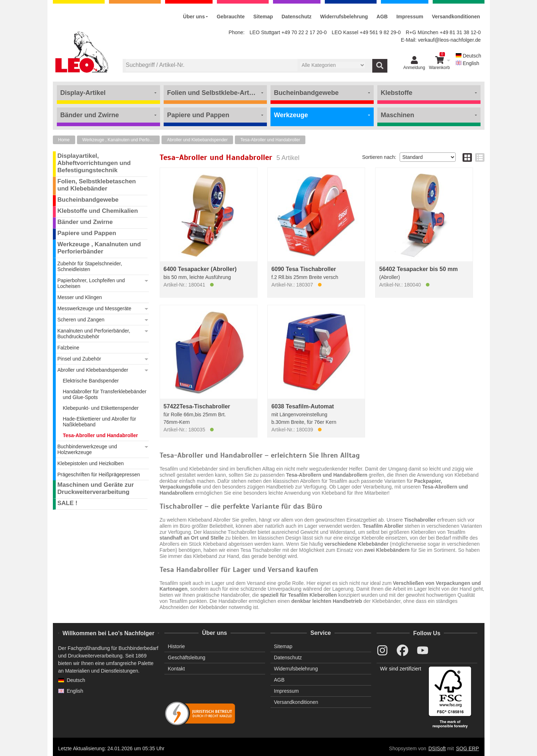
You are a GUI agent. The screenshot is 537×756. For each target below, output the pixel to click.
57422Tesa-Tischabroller (197, 406)
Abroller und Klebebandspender (197, 140)
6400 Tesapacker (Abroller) (200, 269)
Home (64, 140)
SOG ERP (468, 748)
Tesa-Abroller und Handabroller (270, 140)
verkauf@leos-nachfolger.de (449, 40)
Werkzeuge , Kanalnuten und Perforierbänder (121, 140)
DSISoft (437, 748)
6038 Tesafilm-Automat (302, 406)
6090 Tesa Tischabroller (304, 269)
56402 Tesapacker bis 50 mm (418, 269)
